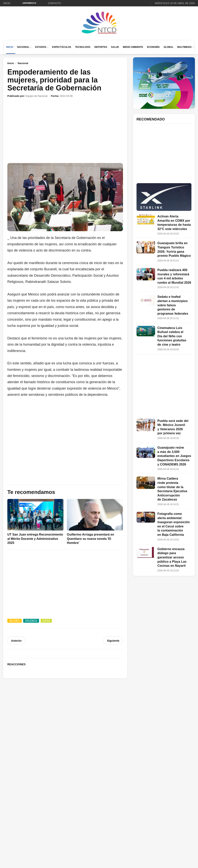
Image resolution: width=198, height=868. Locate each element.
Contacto (54, 3)
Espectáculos (62, 47)
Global (169, 47)
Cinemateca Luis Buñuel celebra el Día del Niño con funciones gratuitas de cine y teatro (172, 336)
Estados (41, 47)
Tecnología (83, 47)
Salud (115, 47)
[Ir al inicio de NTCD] (99, 23)
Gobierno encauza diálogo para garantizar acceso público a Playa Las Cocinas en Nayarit (172, 557)
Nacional (23, 47)
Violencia (31, 621)
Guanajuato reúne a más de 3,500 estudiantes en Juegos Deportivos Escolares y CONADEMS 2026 (174, 456)
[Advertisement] (65, 131)
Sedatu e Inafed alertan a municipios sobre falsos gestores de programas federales (173, 305)
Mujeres (15, 621)
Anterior (16, 641)
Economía (153, 47)
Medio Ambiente (133, 47)
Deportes (101, 47)
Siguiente (113, 641)
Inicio (7, 3)
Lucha (46, 621)
